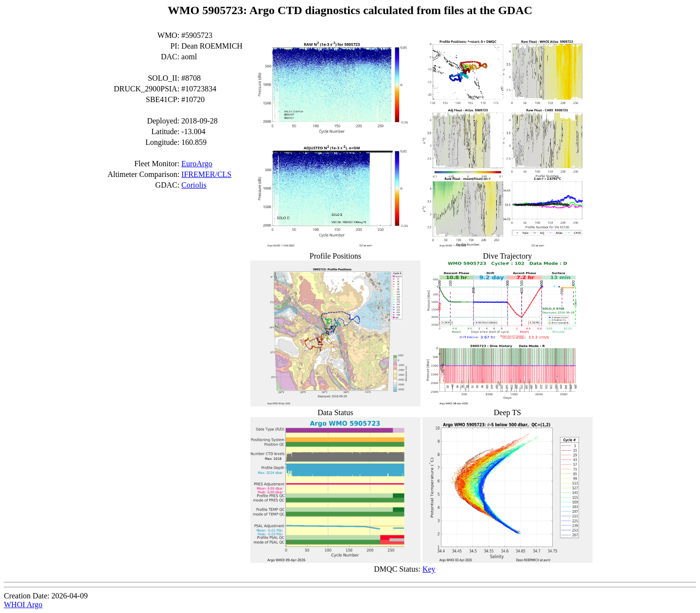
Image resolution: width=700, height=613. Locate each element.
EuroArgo (197, 164)
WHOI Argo (23, 604)
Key (429, 569)
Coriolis (194, 185)
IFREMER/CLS (206, 174)
